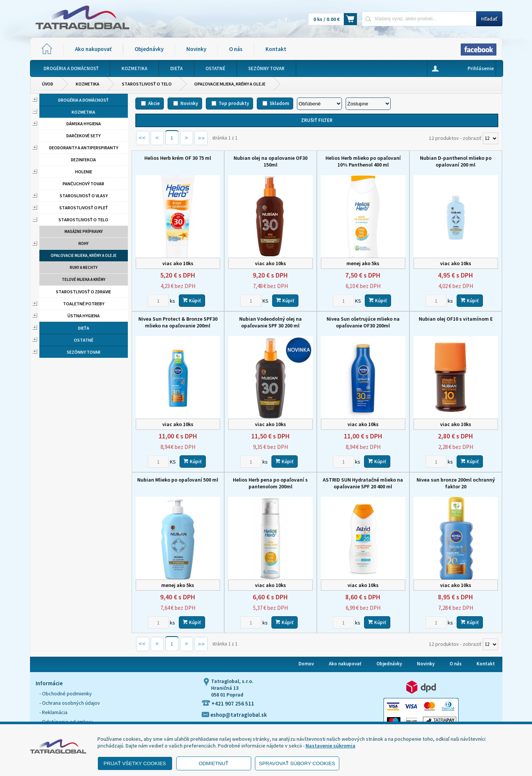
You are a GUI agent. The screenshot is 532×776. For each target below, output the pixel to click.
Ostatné (84, 340)
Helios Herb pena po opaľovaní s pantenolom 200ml (270, 483)
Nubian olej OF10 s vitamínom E (456, 319)
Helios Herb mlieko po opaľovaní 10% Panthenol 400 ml (363, 161)
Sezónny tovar (84, 352)
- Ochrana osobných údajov (70, 703)
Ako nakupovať (93, 49)
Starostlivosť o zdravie (83, 292)
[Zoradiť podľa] (319, 104)
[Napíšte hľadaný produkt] (419, 19)
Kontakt (276, 49)
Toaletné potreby (84, 304)
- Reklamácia (53, 712)
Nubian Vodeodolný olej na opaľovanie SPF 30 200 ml (270, 322)
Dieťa (84, 328)
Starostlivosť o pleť (84, 208)
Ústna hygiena (84, 316)
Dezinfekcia (83, 160)
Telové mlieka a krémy (84, 279)
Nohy (83, 243)
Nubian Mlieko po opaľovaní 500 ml (178, 480)
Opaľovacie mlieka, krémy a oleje (230, 84)
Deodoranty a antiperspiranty (84, 148)
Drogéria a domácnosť (83, 100)
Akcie (154, 103)
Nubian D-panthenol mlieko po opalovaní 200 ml (456, 161)
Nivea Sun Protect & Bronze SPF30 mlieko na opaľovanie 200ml (178, 322)
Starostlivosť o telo (147, 84)
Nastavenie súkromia (330, 746)
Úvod (48, 84)
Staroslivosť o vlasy (84, 196)
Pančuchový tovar (83, 184)
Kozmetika (88, 84)
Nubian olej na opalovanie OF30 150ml (270, 161)
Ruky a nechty (84, 267)
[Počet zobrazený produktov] (490, 138)
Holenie (84, 172)
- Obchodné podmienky (66, 693)
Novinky (196, 49)
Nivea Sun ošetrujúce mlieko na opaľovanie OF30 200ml (363, 322)
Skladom (279, 103)
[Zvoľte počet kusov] (158, 301)
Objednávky (149, 49)
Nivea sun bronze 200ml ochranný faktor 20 (456, 483)
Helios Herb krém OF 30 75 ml (178, 158)
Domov (306, 664)
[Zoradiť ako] (368, 104)
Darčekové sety (83, 136)
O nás (236, 49)
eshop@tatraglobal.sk (234, 715)
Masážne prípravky (84, 231)
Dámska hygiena (84, 124)
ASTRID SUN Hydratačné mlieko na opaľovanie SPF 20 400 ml (363, 483)
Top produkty (234, 103)
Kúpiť (192, 301)
